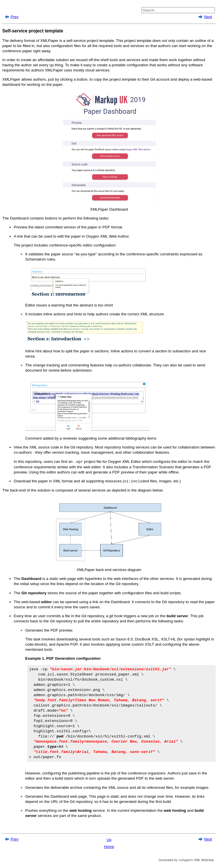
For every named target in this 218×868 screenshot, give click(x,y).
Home (109, 847)
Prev (14, 17)
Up (109, 840)
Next (208, 17)
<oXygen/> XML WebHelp (196, 860)
